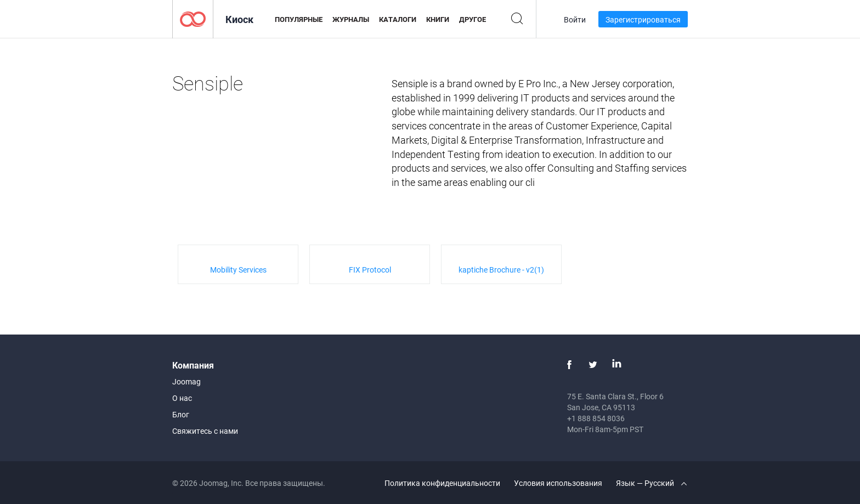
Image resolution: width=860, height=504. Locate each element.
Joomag (186, 381)
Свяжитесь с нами (205, 431)
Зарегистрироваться (643, 19)
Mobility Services (238, 270)
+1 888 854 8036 (596, 418)
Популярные (299, 19)
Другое (473, 19)
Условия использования (558, 483)
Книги (438, 19)
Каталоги (398, 19)
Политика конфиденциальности (442, 483)
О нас (182, 398)
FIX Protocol (370, 270)
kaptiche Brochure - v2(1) (501, 270)
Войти (575, 19)
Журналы (351, 19)
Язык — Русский (651, 483)
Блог (181, 414)
